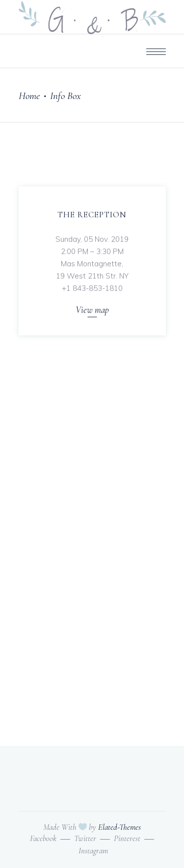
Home (29, 96)
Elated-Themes (119, 827)
